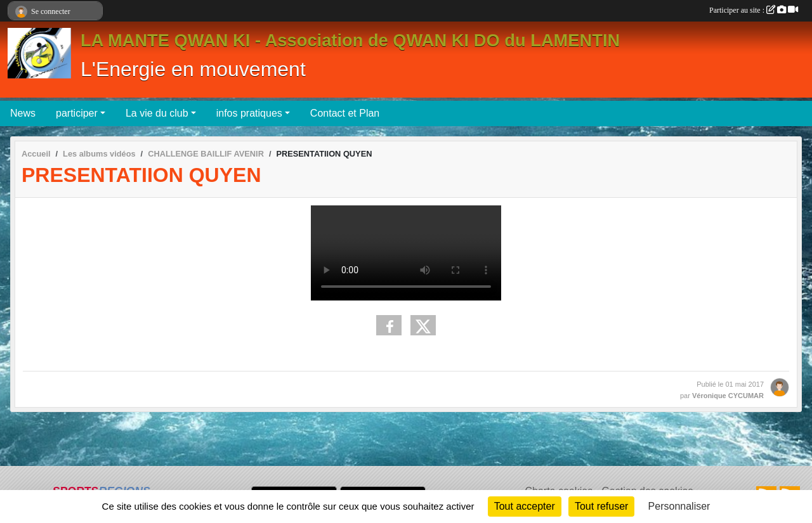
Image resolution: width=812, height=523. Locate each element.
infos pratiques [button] (249, 113)
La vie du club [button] (157, 113)
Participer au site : (754, 10)
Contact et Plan (345, 113)
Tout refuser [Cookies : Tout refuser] (601, 506)
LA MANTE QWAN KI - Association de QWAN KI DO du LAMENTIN (350, 40)
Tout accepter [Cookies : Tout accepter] (525, 506)
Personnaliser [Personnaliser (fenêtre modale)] (679, 506)
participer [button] (77, 113)
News (23, 113)
